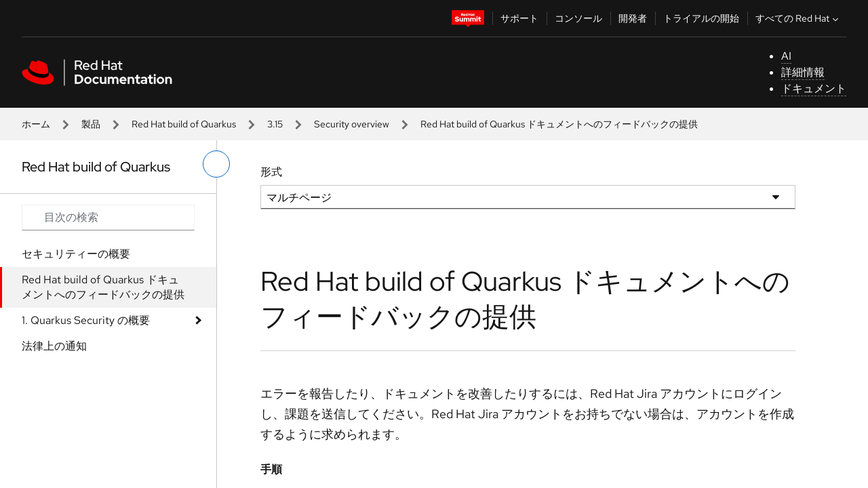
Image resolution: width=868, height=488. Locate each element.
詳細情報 (803, 72)
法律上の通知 (54, 346)
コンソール (578, 18)
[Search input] (108, 218)
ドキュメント (814, 88)
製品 (91, 124)
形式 (271, 172)
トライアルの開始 (701, 18)
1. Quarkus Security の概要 (86, 320)
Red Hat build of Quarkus (184, 124)
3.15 (275, 124)
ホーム (36, 124)
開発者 (633, 18)
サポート (519, 18)
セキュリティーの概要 (76, 254)
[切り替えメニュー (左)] (216, 164)
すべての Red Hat (798, 18)
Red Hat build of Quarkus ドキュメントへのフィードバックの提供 (103, 287)
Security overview (352, 124)
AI (786, 56)
